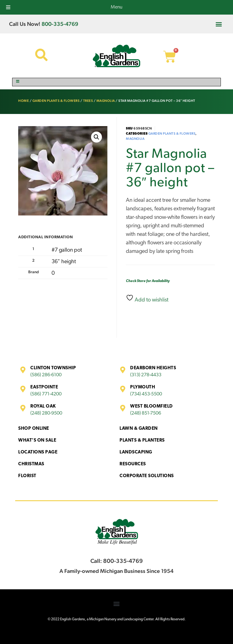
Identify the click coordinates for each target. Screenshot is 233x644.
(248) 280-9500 (46, 413)
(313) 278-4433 (146, 375)
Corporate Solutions (147, 476)
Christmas (31, 464)
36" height (64, 262)
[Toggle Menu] (116, 82)
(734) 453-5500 (146, 394)
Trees (88, 101)
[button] (219, 24)
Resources (133, 464)
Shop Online (34, 429)
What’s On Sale (37, 441)
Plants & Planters (142, 441)
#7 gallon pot (67, 250)
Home (24, 101)
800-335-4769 (60, 24)
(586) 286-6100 (46, 375)
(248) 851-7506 (146, 413)
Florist (27, 476)
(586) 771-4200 (46, 394)
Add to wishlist (147, 298)
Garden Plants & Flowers (56, 101)
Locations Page (38, 452)
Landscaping (136, 452)
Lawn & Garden (139, 429)
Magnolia (106, 101)
